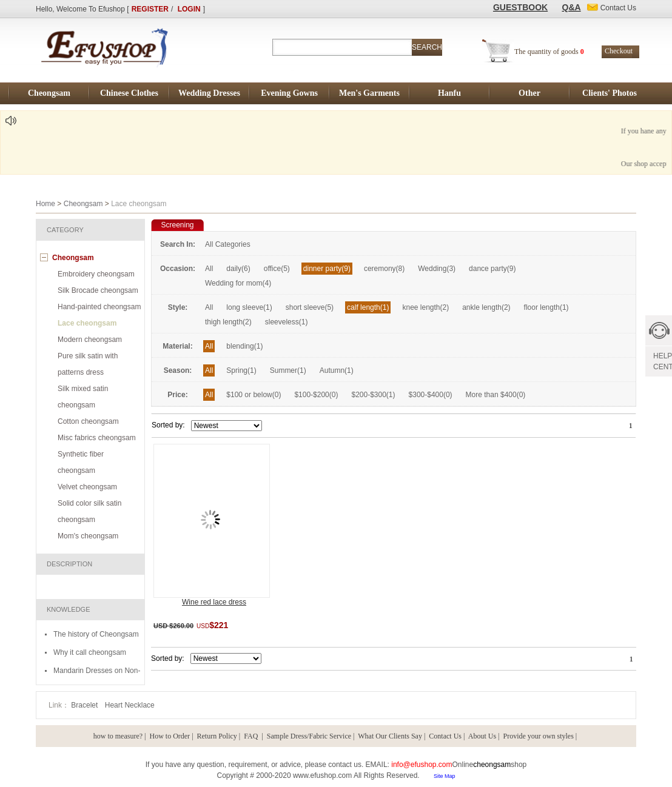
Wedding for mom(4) (238, 283)
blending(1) (244, 346)
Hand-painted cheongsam (99, 307)
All (209, 269)
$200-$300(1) (373, 395)
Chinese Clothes (129, 93)
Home (45, 204)
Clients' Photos (610, 93)
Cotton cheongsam (88, 421)
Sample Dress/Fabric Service (309, 736)
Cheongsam (49, 93)
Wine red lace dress (214, 602)
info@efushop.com (422, 765)
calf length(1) (368, 307)
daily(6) (238, 269)
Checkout (619, 51)
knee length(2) (425, 307)
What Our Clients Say (390, 736)
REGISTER (150, 9)
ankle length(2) (486, 307)
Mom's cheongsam (88, 536)
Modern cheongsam (90, 340)
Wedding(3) (437, 269)
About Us (482, 736)
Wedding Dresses (209, 93)
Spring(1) (241, 370)
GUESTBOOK (520, 7)
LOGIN (189, 9)
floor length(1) (546, 307)
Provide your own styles (539, 736)
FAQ (252, 736)
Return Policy (217, 736)
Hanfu (449, 93)
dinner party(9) (327, 269)
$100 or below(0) (254, 395)
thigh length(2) (228, 322)
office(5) (277, 269)
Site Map (445, 776)
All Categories (228, 244)
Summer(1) (288, 370)
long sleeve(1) (249, 307)
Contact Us (445, 736)
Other (529, 93)
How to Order (170, 736)
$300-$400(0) (431, 395)
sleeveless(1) (287, 322)
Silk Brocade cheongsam (98, 290)
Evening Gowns (289, 93)
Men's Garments (369, 93)
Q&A (572, 7)
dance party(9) (492, 269)
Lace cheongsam (87, 323)
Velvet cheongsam (87, 487)
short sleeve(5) (310, 307)
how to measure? (118, 736)
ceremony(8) (384, 269)
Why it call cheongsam (90, 652)
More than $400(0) (496, 395)
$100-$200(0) (316, 395)
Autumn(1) (337, 370)
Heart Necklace (130, 705)
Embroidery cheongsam (96, 274)
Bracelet (85, 705)
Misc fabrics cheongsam (97, 438)
